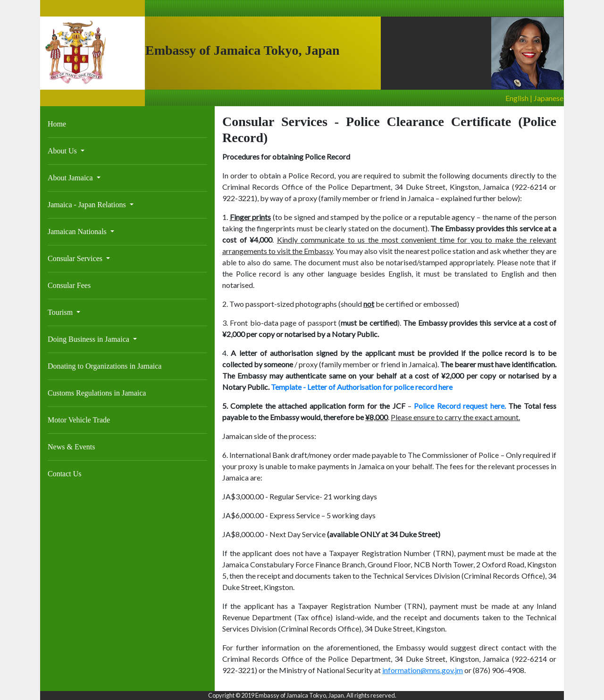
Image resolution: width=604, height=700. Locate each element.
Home (57, 124)
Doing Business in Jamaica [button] (89, 339)
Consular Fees (69, 285)
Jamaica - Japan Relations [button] (88, 205)
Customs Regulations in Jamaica (97, 393)
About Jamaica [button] (71, 178)
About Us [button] (63, 151)
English (517, 98)
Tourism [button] (61, 312)
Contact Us (65, 474)
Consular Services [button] (76, 258)
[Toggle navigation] (54, 112)
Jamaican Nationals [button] (78, 232)
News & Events (71, 447)
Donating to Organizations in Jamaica (105, 366)
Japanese (549, 98)
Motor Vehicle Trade (79, 420)
